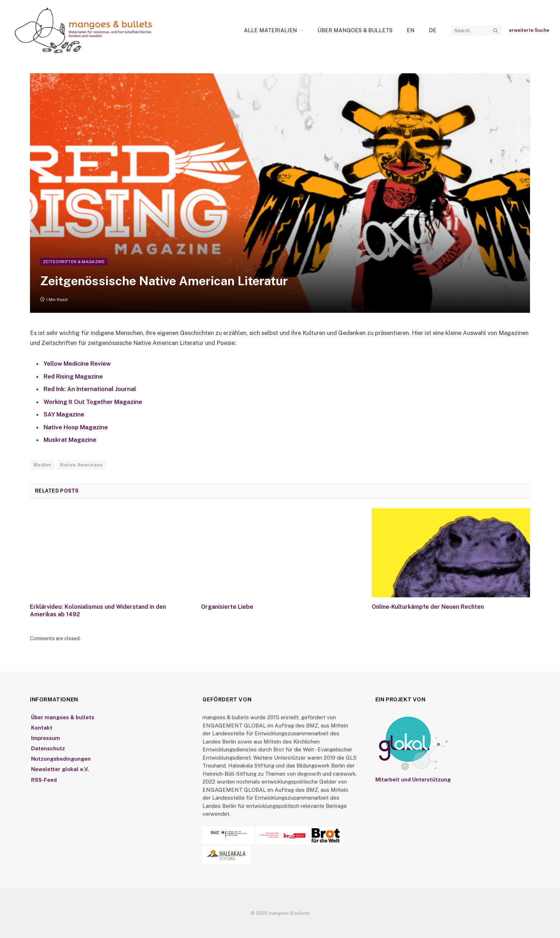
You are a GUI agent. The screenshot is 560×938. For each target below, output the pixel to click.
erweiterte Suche (529, 30)
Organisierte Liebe (227, 607)
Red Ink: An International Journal (90, 389)
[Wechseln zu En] (411, 30)
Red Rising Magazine (73, 376)
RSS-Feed (44, 780)
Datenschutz (48, 748)
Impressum (46, 738)
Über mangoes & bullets (355, 30)
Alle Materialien (271, 30)
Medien (42, 465)
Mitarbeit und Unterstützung (413, 779)
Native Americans (81, 465)
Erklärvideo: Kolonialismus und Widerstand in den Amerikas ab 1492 (98, 611)
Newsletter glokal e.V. (60, 769)
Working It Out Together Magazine (93, 402)
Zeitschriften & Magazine (74, 262)
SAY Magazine (64, 414)
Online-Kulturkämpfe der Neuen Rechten (428, 607)
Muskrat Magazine (70, 440)
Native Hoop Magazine (76, 427)
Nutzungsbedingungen (61, 759)
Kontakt (42, 728)
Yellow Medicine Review (77, 364)
